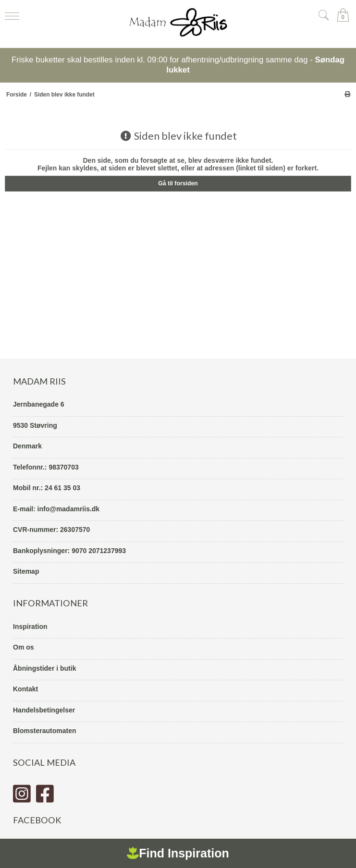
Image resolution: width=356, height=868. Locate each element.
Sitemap (26, 571)
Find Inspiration (178, 853)
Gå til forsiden (178, 183)
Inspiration (30, 627)
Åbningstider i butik (44, 668)
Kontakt (25, 689)
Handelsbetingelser (44, 710)
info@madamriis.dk (69, 509)
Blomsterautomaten (44, 731)
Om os (24, 647)
